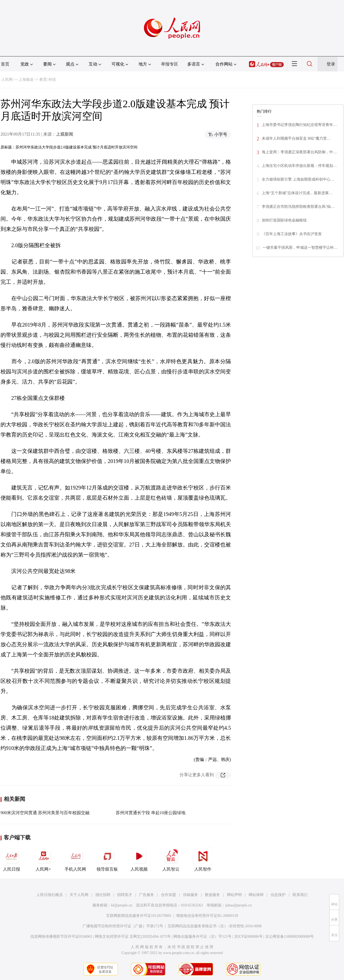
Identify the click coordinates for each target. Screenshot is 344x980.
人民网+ (43, 859)
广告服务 (147, 895)
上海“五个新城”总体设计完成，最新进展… (297, 193)
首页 (5, 64)
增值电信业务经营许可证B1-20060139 (207, 916)
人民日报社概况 (50, 895)
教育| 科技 (48, 80)
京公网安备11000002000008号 (289, 937)
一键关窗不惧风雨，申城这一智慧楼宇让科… (300, 248)
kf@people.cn (122, 905)
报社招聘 (103, 895)
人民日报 (12, 859)
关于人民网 (79, 895)
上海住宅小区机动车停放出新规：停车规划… (299, 166)
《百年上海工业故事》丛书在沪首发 (292, 234)
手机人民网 (75, 859)
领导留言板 (107, 859)
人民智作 (203, 859)
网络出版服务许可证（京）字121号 (202, 937)
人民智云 (171, 859)
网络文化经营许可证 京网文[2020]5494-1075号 (133, 937)
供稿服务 (190, 895)
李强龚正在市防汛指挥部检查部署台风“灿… (298, 207)
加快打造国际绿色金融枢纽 (284, 220)
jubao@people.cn (238, 905)
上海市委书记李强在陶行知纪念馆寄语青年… (299, 125)
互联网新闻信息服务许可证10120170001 (139, 916)
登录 (331, 64)
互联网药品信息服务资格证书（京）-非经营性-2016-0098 (215, 926)
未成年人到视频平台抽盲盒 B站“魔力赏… (296, 138)
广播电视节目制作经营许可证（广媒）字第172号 (123, 926)
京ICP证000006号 (248, 937)
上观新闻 (65, 134)
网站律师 (256, 895)
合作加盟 (169, 895)
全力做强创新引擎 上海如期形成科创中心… (298, 179)
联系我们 (300, 895)
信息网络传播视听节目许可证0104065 (61, 937)
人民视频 (139, 859)
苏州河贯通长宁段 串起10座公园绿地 (151, 813)
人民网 (7, 80)
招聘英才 (125, 895)
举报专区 (170, 64)
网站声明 (234, 895)
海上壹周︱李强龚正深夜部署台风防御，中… (299, 152)
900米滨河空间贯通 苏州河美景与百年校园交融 (45, 813)
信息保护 (278, 895)
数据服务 (212, 895)
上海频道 (26, 80)
